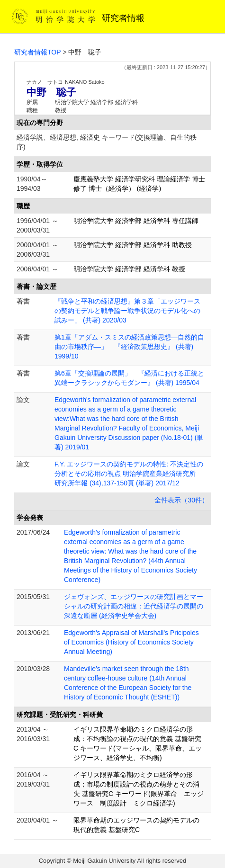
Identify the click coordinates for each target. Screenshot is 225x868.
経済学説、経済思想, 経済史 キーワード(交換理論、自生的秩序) (107, 142)
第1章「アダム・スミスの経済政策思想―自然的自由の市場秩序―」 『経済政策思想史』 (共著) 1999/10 (129, 347)
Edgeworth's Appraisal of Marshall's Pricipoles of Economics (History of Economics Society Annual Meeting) (131, 642)
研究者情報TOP (38, 52)
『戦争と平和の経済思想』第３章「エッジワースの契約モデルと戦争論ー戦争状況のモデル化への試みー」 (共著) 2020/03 (127, 311)
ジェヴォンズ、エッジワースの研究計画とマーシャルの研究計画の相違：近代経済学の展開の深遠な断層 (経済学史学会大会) (134, 606)
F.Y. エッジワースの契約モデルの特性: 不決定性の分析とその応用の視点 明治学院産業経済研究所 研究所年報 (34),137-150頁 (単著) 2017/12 (129, 474)
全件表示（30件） (181, 500)
